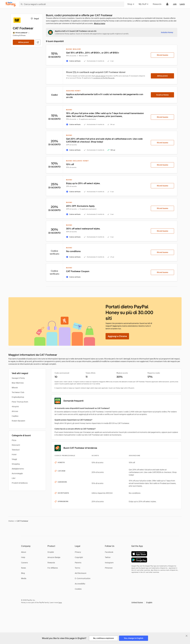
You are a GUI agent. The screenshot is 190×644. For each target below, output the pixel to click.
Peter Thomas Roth (20, 402)
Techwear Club (18, 392)
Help (23, 557)
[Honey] (11, 4)
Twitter (108, 557)
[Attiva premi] (23, 42)
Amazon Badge (54, 557)
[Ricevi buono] (162, 55)
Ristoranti (16, 445)
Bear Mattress (18, 383)
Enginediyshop (18, 397)
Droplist (51, 552)
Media (24, 578)
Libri (14, 478)
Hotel (14, 454)
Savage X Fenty (18, 378)
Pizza (14, 440)
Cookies (78, 589)
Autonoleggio (17, 473)
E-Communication (83, 578)
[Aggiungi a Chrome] (117, 336)
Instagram (109, 563)
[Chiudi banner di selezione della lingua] (187, 636)
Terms (77, 568)
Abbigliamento (18, 469)
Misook (15, 388)
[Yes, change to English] (134, 638)
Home (11, 521)
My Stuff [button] (144, 4)
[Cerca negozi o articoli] (72, 4)
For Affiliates (53, 568)
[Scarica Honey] (162, 95)
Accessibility (80, 584)
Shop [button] (131, 4)
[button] (142, 603)
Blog (23, 573)
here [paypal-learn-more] (60, 603)
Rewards (157, 4)
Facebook (109, 552)
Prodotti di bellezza (20, 483)
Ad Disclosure (81, 573)
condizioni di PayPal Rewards (104, 78)
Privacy (78, 552)
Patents (78, 563)
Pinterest (109, 568)
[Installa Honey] (167, 32)
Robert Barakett (18, 421)
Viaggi (14, 459)
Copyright (79, 557)
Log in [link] (182, 4)
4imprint (15, 407)
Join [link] (175, 4)
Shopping (16, 464)
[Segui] (35, 19)
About (24, 552)
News (23, 568)
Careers (24, 563)
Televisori (16, 450)
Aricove (15, 411)
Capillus (15, 416)
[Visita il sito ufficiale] (38, 42)
